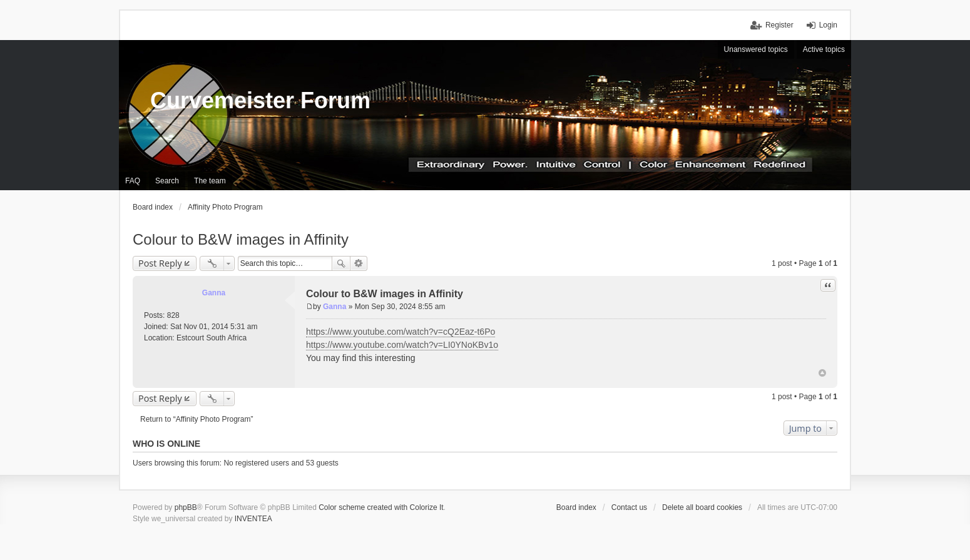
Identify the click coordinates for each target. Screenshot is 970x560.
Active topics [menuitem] (824, 49)
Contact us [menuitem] (629, 507)
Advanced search (359, 263)
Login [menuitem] (828, 25)
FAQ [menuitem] (133, 181)
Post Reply (160, 263)
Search (341, 263)
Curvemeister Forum (260, 100)
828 (173, 315)
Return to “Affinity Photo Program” (197, 419)
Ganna (214, 293)
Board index (576, 507)
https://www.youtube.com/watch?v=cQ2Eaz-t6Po (401, 332)
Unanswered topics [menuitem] (756, 49)
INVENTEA (253, 519)
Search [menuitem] (167, 181)
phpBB (186, 507)
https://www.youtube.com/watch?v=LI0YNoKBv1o (402, 345)
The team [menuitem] (210, 181)
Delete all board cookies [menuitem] (702, 507)
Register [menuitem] (779, 25)
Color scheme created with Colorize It (381, 507)
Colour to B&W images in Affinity (241, 239)
